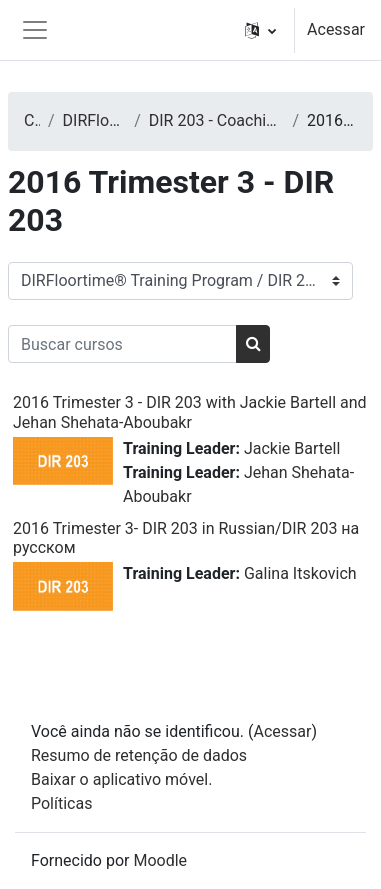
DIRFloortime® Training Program (95, 120)
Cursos (32, 120)
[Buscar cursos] (122, 344)
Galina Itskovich (300, 573)
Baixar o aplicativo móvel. (121, 779)
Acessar (336, 29)
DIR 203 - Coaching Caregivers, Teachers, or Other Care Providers (217, 120)
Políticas (61, 803)
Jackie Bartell (292, 448)
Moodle (160, 860)
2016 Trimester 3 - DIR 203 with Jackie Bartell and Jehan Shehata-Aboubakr (190, 412)
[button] (260, 30)
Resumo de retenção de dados (139, 755)
